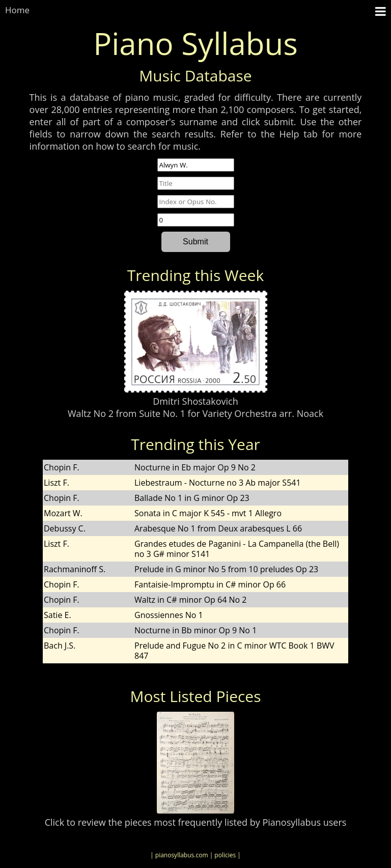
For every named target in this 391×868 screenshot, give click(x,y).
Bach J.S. (60, 646)
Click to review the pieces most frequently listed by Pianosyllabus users (196, 822)
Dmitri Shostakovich (195, 401)
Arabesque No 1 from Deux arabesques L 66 (218, 528)
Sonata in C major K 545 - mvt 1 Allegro (208, 513)
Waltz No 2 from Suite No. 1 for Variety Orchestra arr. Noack (195, 413)
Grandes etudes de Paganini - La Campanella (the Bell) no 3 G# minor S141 (237, 549)
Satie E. (58, 615)
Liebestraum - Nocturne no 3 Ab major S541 (218, 483)
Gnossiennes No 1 (169, 615)
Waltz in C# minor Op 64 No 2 (190, 600)
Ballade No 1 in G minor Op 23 (192, 498)
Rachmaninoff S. (75, 569)
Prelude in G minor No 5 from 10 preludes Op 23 (226, 569)
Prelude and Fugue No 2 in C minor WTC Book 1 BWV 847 (234, 651)
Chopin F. (62, 467)
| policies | (225, 855)
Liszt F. (57, 483)
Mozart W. (63, 513)
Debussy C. (65, 528)
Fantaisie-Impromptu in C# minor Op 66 (210, 584)
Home (17, 10)
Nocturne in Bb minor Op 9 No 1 (195, 630)
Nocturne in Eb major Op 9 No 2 (195, 467)
